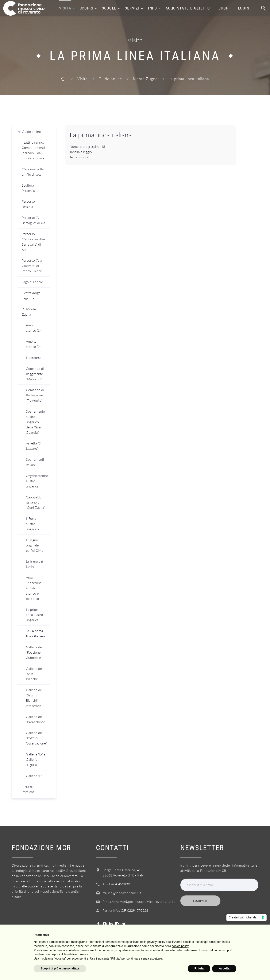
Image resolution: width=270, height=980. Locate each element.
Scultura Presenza (28, 188)
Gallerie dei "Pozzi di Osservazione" (36, 738)
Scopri (87, 8)
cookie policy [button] (180, 946)
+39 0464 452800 (116, 884)
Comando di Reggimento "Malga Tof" (35, 374)
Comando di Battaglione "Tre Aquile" (35, 395)
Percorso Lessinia (28, 204)
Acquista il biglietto (188, 8)
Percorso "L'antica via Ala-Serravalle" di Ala (33, 242)
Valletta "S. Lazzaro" (34, 446)
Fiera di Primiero (28, 789)
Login (244, 8)
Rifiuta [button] (199, 968)
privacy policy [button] (156, 942)
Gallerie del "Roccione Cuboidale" (34, 652)
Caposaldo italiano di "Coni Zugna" (36, 502)
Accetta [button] (224, 968)
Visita (65, 8)
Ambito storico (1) (33, 328)
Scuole (109, 8)
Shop (224, 8)
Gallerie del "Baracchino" (35, 719)
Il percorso (34, 357)
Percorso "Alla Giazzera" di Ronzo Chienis (32, 266)
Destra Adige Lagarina (31, 295)
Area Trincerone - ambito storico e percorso (35, 588)
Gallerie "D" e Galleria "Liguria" (36, 759)
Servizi (132, 8)
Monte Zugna (145, 79)
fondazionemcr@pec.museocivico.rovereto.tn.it (138, 901)
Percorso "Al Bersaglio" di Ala (33, 220)
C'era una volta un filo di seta (33, 172)
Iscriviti (200, 901)
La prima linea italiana (35, 633)
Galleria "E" (34, 776)
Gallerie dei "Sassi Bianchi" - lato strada (34, 698)
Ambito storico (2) (33, 344)
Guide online (110, 79)
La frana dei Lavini (34, 564)
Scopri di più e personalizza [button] (60, 968)
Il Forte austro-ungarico (32, 524)
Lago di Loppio (32, 282)
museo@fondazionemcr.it (122, 893)
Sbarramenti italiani (35, 462)
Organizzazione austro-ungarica (37, 481)
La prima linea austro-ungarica (35, 615)
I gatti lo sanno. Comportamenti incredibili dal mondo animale (33, 150)
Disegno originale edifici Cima (35, 545)
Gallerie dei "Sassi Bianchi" (34, 674)
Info (153, 8)
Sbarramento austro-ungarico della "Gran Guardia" (35, 422)
